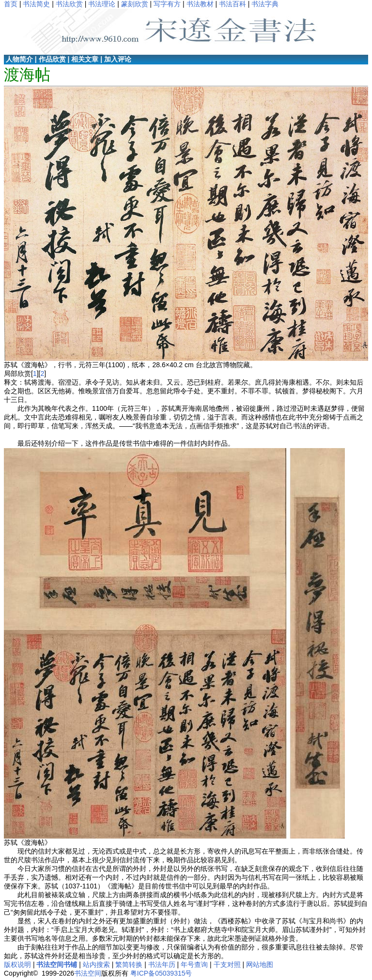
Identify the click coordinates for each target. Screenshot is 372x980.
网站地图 (260, 964)
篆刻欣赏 (135, 4)
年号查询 (194, 964)
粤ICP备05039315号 (161, 973)
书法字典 (265, 4)
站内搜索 (96, 964)
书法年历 (162, 964)
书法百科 (232, 4)
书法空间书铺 (57, 964)
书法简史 (36, 4)
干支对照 (227, 964)
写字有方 (167, 4)
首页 (11, 4)
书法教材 (200, 4)
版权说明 (17, 964)
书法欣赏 (69, 4)
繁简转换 (129, 964)
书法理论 (102, 4)
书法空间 (88, 973)
